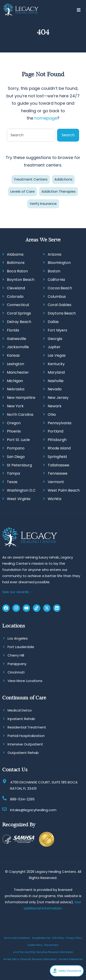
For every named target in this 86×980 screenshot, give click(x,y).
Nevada (55, 389)
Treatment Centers (31, 179)
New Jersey (58, 398)
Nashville (56, 381)
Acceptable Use (41, 938)
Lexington (15, 364)
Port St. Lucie (18, 440)
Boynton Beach (21, 280)
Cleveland (16, 288)
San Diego (16, 457)
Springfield (57, 457)
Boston (54, 271)
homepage (46, 118)
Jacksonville (18, 347)
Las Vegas (57, 355)
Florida (13, 330)
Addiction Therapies (59, 191)
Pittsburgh (57, 440)
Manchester (18, 372)
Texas (12, 482)
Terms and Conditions (17, 938)
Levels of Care (22, 191)
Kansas (13, 355)
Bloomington (59, 263)
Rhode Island (59, 448)
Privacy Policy (74, 938)
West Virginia (19, 499)
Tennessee (58, 473)
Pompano (16, 448)
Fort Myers (57, 330)
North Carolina (20, 415)
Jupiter (54, 347)
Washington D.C (21, 490)
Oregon (14, 423)
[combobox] (31, 135)
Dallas (53, 322)
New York (15, 406)
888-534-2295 (22, 799)
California (56, 280)
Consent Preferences (71, 959)
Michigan (15, 381)
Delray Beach (19, 322)
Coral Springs (19, 313)
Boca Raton (17, 271)
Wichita (54, 499)
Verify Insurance (43, 204)
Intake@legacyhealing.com (33, 810)
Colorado (15, 297)
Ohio (52, 415)
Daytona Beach (62, 313)
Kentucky (56, 364)
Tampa (13, 473)
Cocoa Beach (60, 288)
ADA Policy (58, 938)
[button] (79, 10)
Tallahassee (58, 465)
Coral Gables (60, 305)
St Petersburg (19, 465)
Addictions (63, 179)
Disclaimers (51, 945)
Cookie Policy (35, 945)
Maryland (56, 372)
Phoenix (14, 431)
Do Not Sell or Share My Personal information (30, 959)
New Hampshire (21, 398)
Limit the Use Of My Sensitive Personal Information (43, 952)
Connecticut (18, 305)
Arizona (54, 254)
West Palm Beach (64, 490)
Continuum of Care (24, 698)
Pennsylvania (60, 423)
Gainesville (17, 339)
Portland (55, 431)
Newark (55, 406)
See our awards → (18, 592)
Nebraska (16, 389)
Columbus (57, 297)
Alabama (15, 254)
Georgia (55, 339)
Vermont (56, 482)
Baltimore (16, 263)
